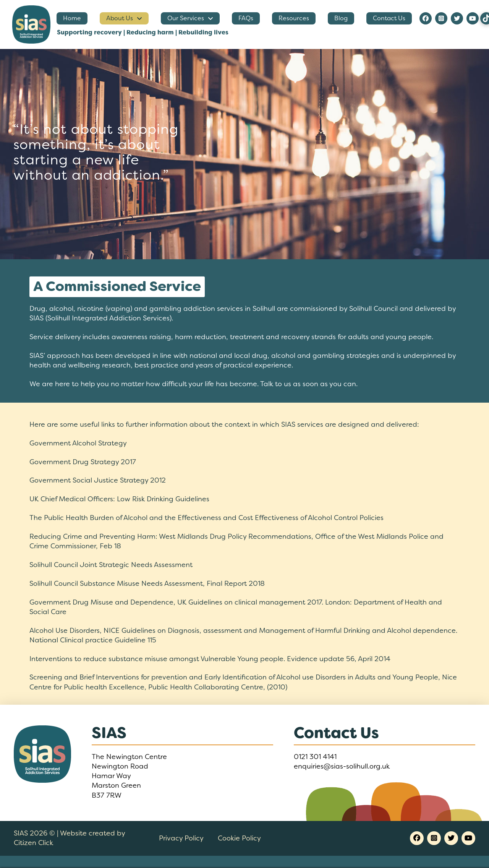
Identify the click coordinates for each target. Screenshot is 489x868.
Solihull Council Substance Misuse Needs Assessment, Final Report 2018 (147, 584)
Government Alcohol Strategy (78, 443)
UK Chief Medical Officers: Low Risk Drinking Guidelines (119, 499)
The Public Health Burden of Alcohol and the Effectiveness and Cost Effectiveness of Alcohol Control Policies (206, 518)
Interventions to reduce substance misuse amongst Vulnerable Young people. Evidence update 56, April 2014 (210, 659)
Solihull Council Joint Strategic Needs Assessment (111, 565)
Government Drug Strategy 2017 (83, 462)
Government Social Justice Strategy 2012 (98, 480)
